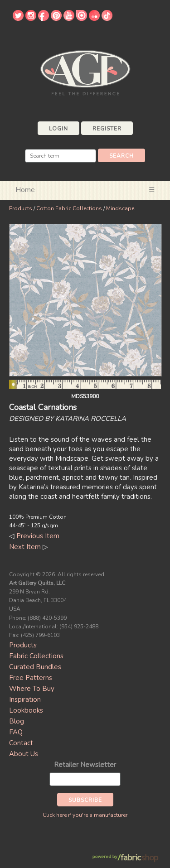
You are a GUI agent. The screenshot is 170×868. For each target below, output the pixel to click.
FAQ (16, 732)
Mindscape (120, 208)
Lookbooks (26, 710)
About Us (24, 754)
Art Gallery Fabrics (85, 72)
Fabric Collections (36, 656)
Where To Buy (32, 689)
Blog (17, 721)
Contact (21, 743)
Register (107, 129)
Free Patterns (31, 678)
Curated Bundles (35, 667)
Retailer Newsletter (85, 765)
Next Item (25, 547)
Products (21, 208)
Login (58, 129)
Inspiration (25, 699)
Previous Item (38, 536)
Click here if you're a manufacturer (85, 815)
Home (25, 190)
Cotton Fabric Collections (69, 208)
